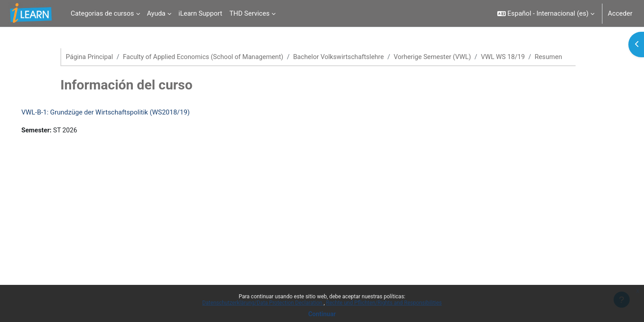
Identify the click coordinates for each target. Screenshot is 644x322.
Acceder (620, 13)
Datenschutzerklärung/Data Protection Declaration (263, 303)
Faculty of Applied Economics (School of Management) (206, 57)
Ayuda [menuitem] (156, 13)
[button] (546, 13)
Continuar (322, 314)
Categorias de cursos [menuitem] (102, 13)
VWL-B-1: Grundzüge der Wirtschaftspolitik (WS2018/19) (118, 123)
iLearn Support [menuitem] (200, 13)
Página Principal (90, 57)
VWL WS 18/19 (512, 57)
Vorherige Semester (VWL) (440, 57)
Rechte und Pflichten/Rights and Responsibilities (384, 303)
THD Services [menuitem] (250, 13)
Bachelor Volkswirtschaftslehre (344, 57)
